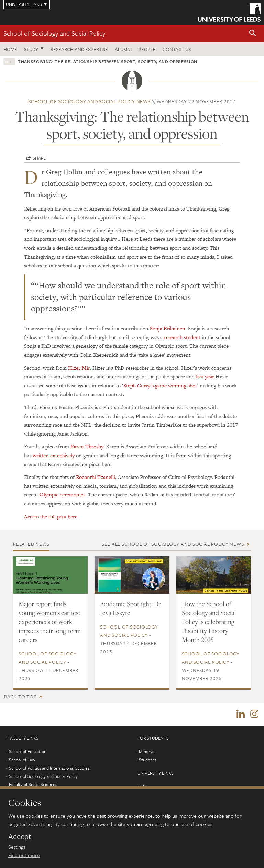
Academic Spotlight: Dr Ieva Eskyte (130, 608)
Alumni (123, 49)
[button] (253, 34)
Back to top (20, 696)
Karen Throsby (87, 446)
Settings (17, 847)
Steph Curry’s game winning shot (160, 385)
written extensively (54, 455)
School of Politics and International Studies (49, 768)
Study (31, 49)
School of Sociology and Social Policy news (89, 101)
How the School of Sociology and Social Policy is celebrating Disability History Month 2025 (209, 622)
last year (205, 377)
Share (39, 158)
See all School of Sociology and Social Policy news (173, 544)
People (147, 49)
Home (10, 49)
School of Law (22, 760)
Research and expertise (79, 49)
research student (182, 337)
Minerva (147, 752)
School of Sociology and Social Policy (54, 33)
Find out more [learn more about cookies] (24, 855)
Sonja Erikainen (168, 328)
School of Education (28, 752)
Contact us (177, 49)
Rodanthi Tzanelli (96, 477)
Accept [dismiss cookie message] (20, 836)
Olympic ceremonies (62, 495)
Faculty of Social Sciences (33, 785)
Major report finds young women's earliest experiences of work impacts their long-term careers (50, 622)
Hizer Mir (79, 368)
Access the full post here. (51, 517)
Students (147, 760)
